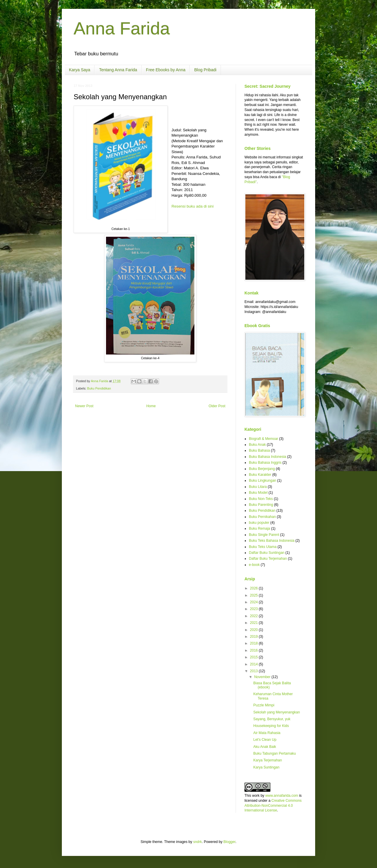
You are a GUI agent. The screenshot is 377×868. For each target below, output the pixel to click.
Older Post (217, 406)
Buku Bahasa (259, 450)
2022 (254, 616)
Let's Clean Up (265, 740)
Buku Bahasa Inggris (265, 463)
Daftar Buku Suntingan (267, 553)
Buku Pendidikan (99, 388)
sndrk (197, 842)
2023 (254, 609)
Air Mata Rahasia (267, 733)
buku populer (259, 523)
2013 (254, 671)
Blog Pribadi (205, 70)
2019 (254, 637)
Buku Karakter (260, 475)
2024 (254, 602)
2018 (254, 643)
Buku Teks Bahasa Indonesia (272, 541)
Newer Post (84, 406)
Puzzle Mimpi (264, 705)
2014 (254, 664)
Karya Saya (80, 70)
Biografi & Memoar (263, 439)
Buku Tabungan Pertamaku (275, 753)
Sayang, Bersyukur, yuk (272, 719)
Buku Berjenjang (262, 469)
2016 (254, 650)
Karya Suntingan (266, 767)
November (263, 677)
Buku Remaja (259, 529)
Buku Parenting (261, 505)
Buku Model (258, 493)
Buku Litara (258, 487)
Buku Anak (257, 445)
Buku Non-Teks (261, 499)
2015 (254, 657)
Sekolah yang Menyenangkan (277, 712)
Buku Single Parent (264, 535)
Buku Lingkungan (263, 481)
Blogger (230, 842)
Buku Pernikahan (262, 517)
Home (151, 406)
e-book (254, 565)
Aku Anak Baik (265, 747)
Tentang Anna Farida (118, 70)
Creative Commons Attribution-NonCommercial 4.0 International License (273, 806)
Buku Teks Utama (263, 547)
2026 (254, 588)
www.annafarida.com (282, 796)
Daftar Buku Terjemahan (268, 559)
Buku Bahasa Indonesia (268, 457)
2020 (254, 630)
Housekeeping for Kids (271, 726)
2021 (254, 623)
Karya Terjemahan (268, 760)
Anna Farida (122, 28)
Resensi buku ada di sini (192, 206)
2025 (254, 595)
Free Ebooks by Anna (166, 70)
